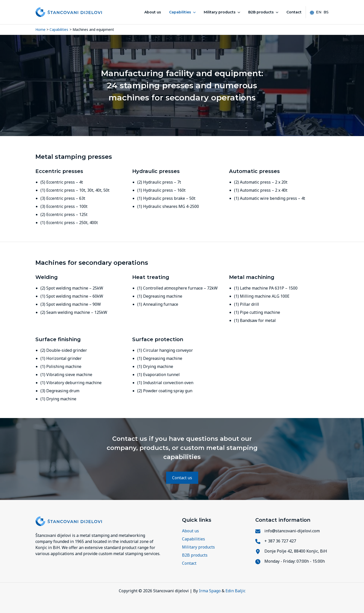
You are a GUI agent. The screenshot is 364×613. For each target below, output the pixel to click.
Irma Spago (210, 591)
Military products (222, 12)
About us (153, 12)
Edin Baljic (235, 591)
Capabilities (182, 12)
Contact (294, 12)
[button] (193, 12)
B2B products (263, 12)
